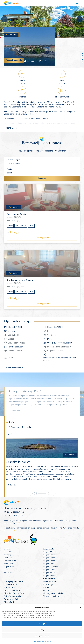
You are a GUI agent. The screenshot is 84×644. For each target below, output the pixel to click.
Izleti (6, 570)
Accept (42, 624)
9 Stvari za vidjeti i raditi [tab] (20, 427)
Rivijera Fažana (49, 555)
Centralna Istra (50, 579)
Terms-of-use (36, 641)
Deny (42, 630)
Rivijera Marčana (50, 576)
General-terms (46, 641)
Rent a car (8, 558)
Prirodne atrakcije (11, 599)
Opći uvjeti (48, 591)
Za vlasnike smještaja (52, 596)
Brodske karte (10, 561)
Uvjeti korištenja (50, 582)
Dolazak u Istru (10, 585)
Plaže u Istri (9, 602)
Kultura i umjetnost (12, 591)
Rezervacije (48, 585)
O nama (7, 549)
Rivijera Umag (49, 570)
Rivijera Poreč (49, 561)
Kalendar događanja (12, 596)
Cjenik (31, 226)
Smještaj (7, 555)
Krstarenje (8, 564)
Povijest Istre (9, 588)
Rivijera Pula (48, 549)
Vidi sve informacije (15, 368)
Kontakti (8, 552)
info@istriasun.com (16, 512)
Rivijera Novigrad (51, 567)
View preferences (42, 636)
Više (19, 523)
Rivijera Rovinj (49, 558)
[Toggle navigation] (77, 3)
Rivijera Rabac (49, 573)
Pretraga (42, 178)
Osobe (10, 170)
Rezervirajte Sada (14, 60)
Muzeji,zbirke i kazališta (14, 593)
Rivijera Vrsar (49, 564)
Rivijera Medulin (50, 552)
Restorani (8, 573)
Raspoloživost (21, 226)
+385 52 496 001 (15, 515)
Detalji (10, 226)
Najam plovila (10, 567)
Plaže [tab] (12, 422)
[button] (81, 607)
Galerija (11, 35)
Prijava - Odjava (14, 160)
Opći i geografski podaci (14, 582)
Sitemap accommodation (54, 593)
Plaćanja (47, 588)
